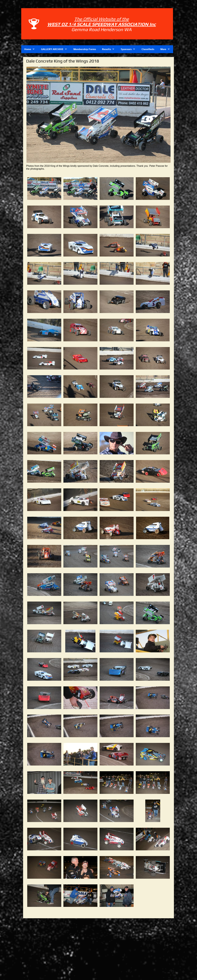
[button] (30, 115)
